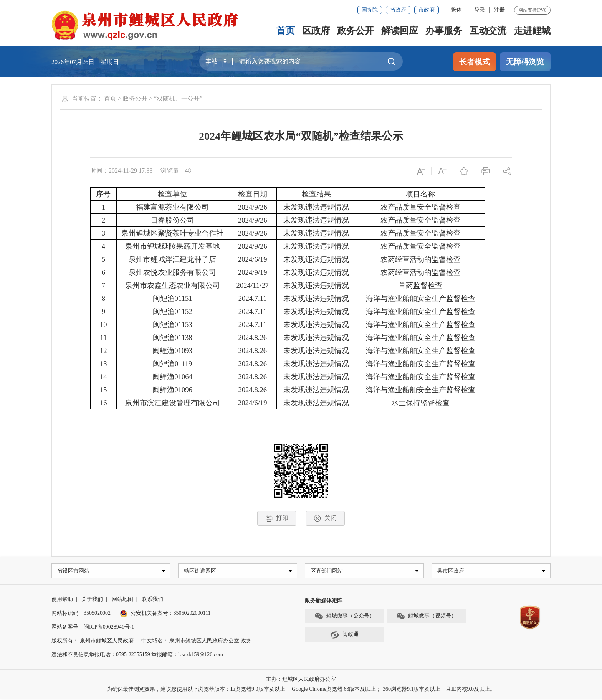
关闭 (325, 518)
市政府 (427, 10)
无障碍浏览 (525, 62)
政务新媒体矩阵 (324, 602)
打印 (277, 518)
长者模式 (475, 62)
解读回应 (400, 31)
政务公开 (356, 31)
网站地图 (122, 600)
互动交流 (488, 31)
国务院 (370, 10)
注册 (499, 10)
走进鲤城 (532, 31)
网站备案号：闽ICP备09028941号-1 (93, 628)
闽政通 (344, 636)
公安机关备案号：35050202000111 (165, 614)
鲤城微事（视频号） (426, 617)
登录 (480, 10)
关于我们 (92, 600)
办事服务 (444, 31)
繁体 (456, 10)
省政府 (398, 10)
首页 (286, 31)
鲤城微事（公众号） (344, 617)
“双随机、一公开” (178, 98)
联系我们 (152, 600)
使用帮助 (62, 600)
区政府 (316, 31)
